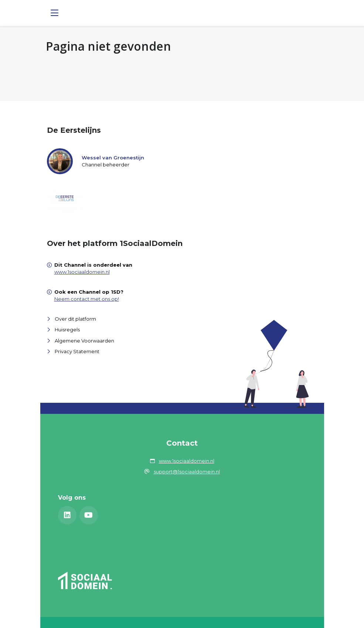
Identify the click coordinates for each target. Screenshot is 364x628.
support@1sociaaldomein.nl (187, 472)
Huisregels (67, 330)
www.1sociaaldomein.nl (82, 272)
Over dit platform (75, 319)
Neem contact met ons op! (87, 299)
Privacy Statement (77, 351)
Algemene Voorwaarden (84, 341)
